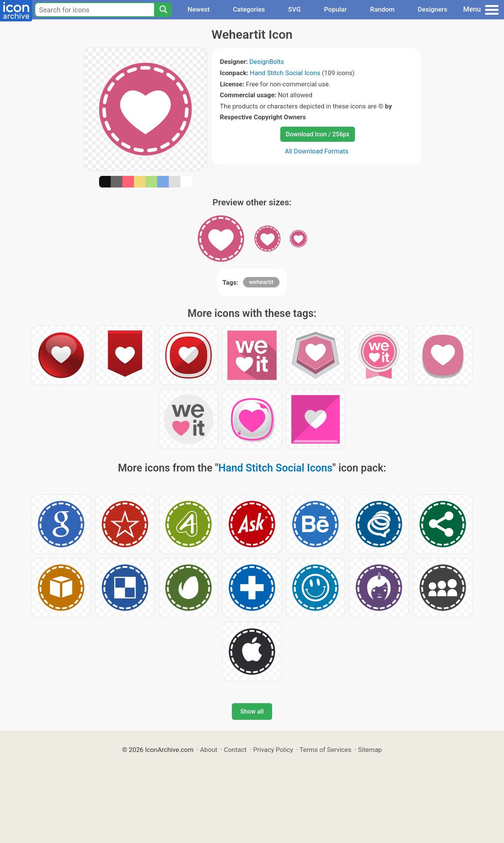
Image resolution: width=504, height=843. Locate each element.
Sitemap (370, 750)
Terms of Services (326, 750)
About (209, 750)
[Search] (163, 10)
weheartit (261, 282)
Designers (432, 9)
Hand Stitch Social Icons (285, 73)
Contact (235, 750)
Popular (335, 9)
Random (382, 9)
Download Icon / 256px (317, 134)
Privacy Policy (273, 750)
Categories (249, 9)
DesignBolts (267, 62)
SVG (294, 9)
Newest (198, 9)
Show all (252, 711)
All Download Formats (317, 151)
